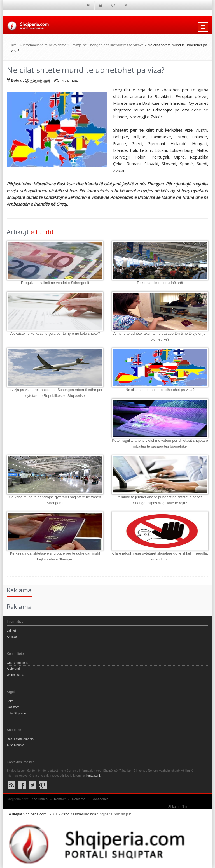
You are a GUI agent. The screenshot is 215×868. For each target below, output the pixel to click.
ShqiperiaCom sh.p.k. (114, 814)
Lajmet (11, 630)
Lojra (10, 701)
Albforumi (13, 669)
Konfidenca (100, 799)
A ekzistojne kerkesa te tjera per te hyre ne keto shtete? (55, 333)
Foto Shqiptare (17, 713)
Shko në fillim (178, 807)
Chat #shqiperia (17, 663)
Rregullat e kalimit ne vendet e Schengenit (55, 283)
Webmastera (15, 675)
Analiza (12, 637)
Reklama (79, 799)
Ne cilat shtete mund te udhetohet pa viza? (160, 390)
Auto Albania (15, 745)
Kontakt (60, 799)
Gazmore (13, 707)
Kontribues (39, 799)
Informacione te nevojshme (45, 45)
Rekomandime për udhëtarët (160, 283)
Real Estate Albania (20, 739)
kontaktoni (93, 776)
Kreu (15, 45)
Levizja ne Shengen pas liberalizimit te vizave (107, 45)
